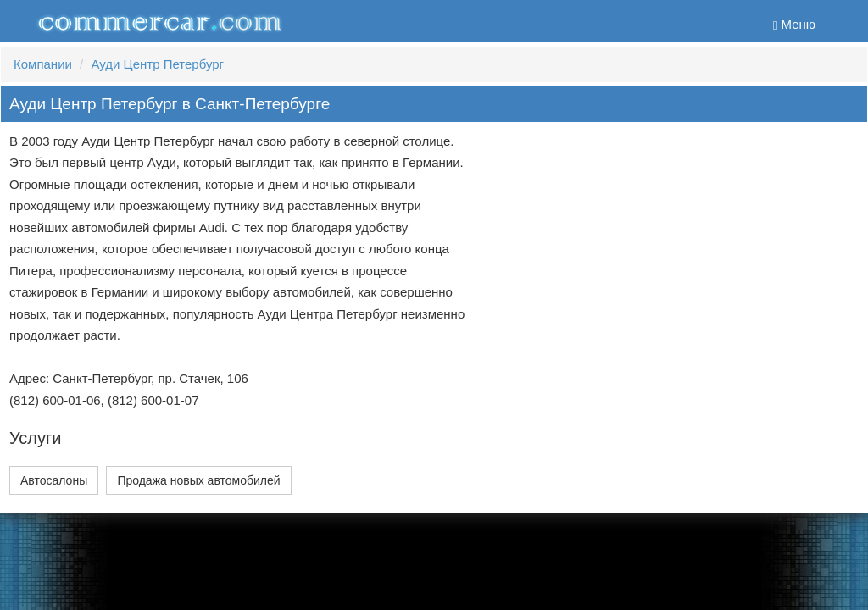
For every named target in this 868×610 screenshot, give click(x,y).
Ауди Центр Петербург (157, 64)
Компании (43, 64)
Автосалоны (54, 480)
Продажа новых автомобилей (198, 480)
